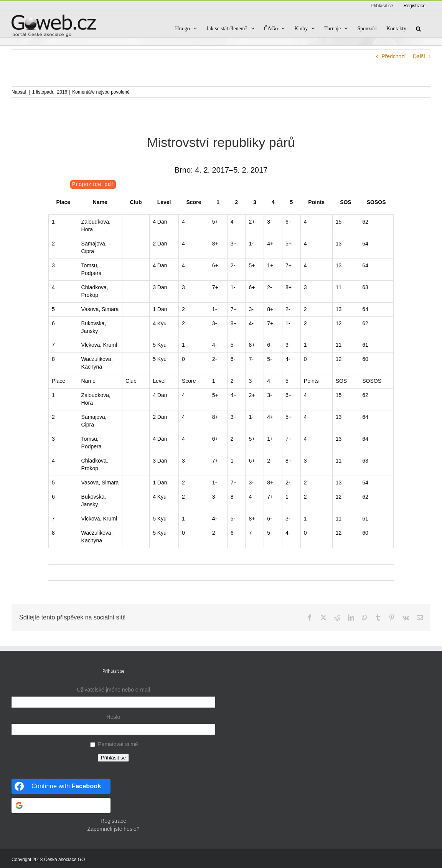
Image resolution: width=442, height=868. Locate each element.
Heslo (114, 717)
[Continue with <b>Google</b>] (61, 805)
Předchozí (393, 56)
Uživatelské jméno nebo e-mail (113, 690)
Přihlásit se (113, 758)
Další (419, 56)
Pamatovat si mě (118, 744)
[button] (418, 29)
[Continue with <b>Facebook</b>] (61, 786)
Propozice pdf (93, 184)
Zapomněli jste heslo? (113, 829)
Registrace (113, 821)
